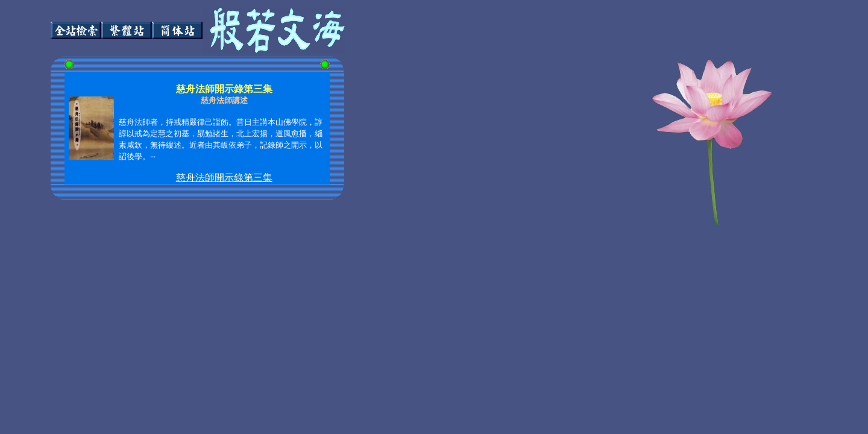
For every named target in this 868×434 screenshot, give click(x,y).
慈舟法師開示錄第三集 (224, 178)
